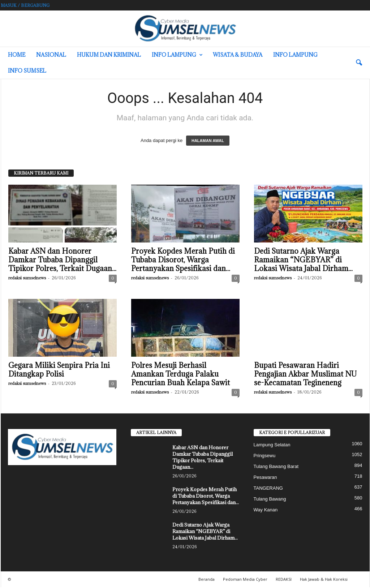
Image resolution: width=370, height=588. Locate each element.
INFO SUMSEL (27, 71)
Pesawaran (265, 477)
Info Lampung (177, 55)
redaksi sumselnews (27, 278)
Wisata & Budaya (238, 55)
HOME (17, 55)
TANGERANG (268, 488)
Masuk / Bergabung (25, 5)
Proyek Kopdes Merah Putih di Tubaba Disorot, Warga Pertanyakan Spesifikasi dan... (183, 260)
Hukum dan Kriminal (109, 55)
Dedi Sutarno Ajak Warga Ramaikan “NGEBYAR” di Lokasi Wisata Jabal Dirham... (303, 260)
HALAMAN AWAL (208, 141)
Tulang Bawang (270, 499)
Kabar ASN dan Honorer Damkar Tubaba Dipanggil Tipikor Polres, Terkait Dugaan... (62, 260)
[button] (359, 63)
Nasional (51, 55)
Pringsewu (265, 456)
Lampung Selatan (272, 445)
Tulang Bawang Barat (276, 466)
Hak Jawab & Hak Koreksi (324, 579)
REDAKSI (284, 579)
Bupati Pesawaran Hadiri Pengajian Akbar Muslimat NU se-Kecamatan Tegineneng (305, 374)
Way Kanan (266, 510)
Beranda (206, 579)
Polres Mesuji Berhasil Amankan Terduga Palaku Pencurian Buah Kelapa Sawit (181, 374)
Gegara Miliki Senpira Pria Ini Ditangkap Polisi (59, 370)
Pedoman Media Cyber (245, 579)
